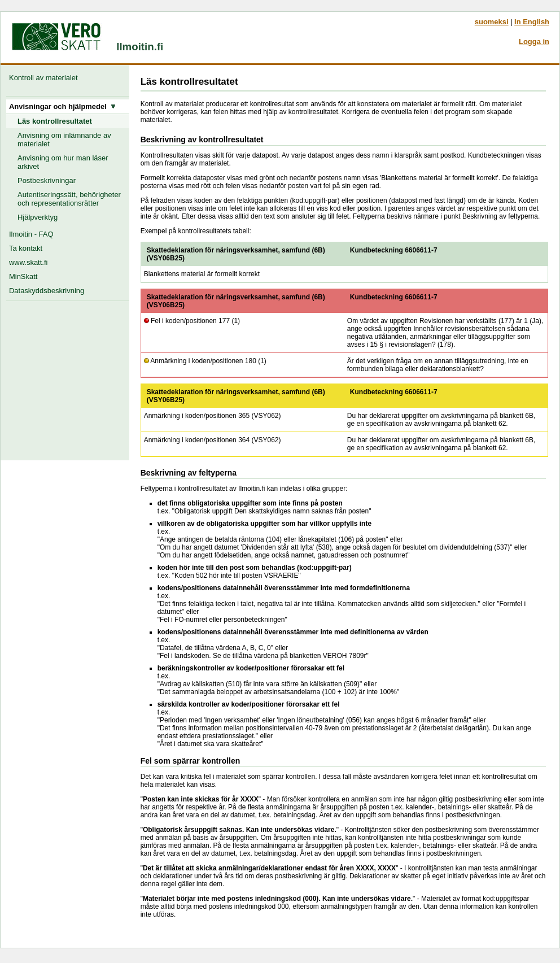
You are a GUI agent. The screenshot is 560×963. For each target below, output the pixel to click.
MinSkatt (23, 276)
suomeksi (492, 22)
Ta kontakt (26, 248)
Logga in (534, 42)
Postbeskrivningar (47, 180)
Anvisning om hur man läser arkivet (63, 162)
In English (532, 22)
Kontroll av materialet (45, 78)
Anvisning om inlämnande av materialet (64, 140)
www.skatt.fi (28, 262)
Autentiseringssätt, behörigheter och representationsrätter (69, 199)
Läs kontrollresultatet (55, 121)
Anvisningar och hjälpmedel (62, 106)
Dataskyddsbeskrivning (47, 291)
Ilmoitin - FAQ (31, 234)
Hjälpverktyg (38, 217)
